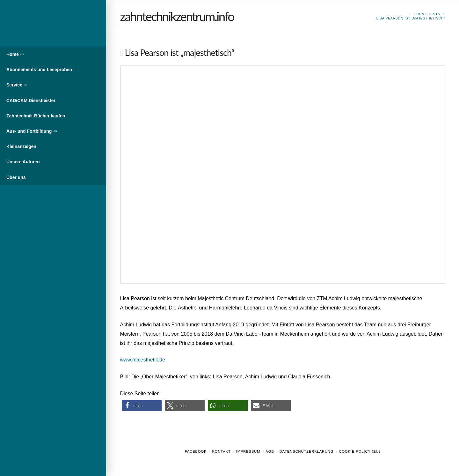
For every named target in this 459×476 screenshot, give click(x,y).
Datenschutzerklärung (307, 451)
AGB (270, 451)
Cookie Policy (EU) (360, 451)
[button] (142, 406)
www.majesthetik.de (143, 360)
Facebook (196, 451)
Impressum (248, 451)
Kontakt (222, 451)
